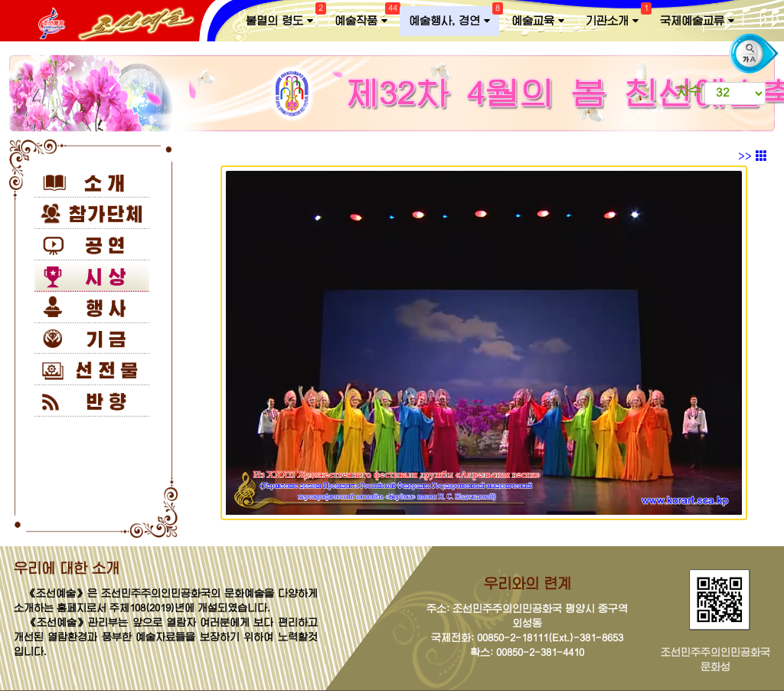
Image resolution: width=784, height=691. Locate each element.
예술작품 (366, 18)
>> (753, 156)
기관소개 (617, 18)
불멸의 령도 (284, 18)
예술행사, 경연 (454, 18)
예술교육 (538, 21)
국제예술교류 (697, 21)
